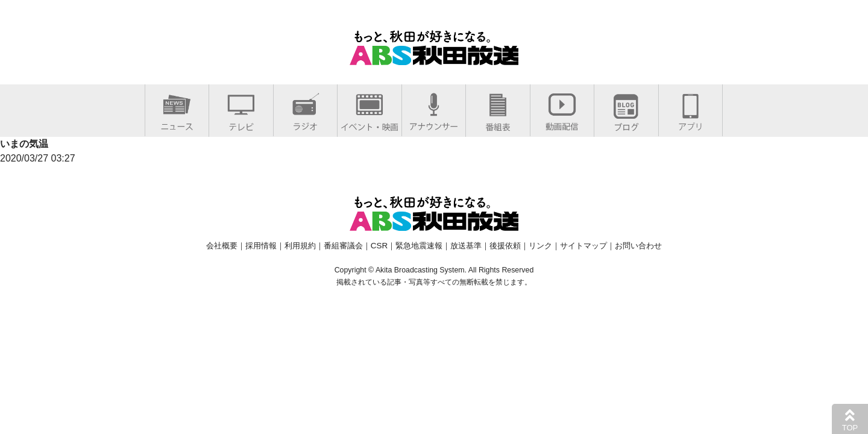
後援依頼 (505, 246)
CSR (379, 246)
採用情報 (261, 246)
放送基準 (466, 246)
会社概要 (222, 246)
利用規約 (300, 246)
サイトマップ (583, 246)
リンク (540, 246)
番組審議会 (343, 246)
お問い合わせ (638, 246)
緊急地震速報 (419, 246)
